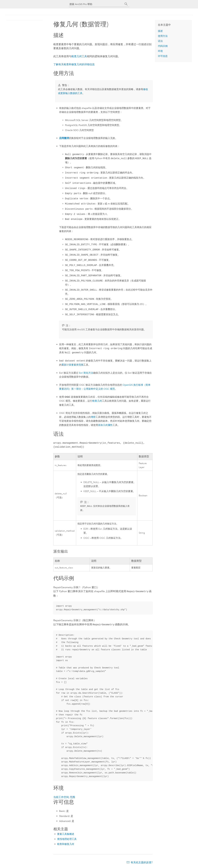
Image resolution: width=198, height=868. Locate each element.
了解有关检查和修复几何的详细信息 (74, 64)
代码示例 (163, 46)
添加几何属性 (105, 425)
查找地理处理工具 (67, 839)
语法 (160, 41)
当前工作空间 (61, 797)
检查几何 (97, 401)
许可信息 (163, 56)
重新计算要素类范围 (72, 365)
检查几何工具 (79, 56)
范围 (72, 797)
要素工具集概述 (66, 834)
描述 (160, 31)
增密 (93, 417)
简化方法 (86, 373)
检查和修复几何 (66, 844)
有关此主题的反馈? (142, 862)
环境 (160, 51)
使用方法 (163, 36)
